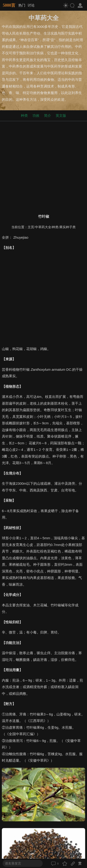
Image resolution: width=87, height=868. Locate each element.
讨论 (31, 5)
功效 (36, 115)
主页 (31, 227)
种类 (24, 115)
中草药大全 (43, 227)
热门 (22, 5)
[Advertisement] (43, 167)
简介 (48, 115)
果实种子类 (68, 227)
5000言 (9, 5)
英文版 (61, 115)
